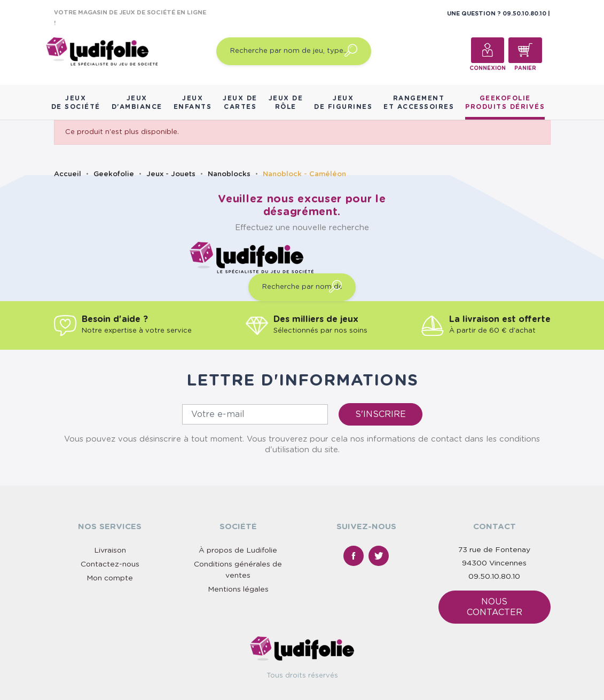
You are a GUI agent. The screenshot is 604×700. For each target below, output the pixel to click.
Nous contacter (495, 607)
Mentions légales (238, 589)
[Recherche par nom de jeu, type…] (294, 51)
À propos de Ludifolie (238, 550)
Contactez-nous (110, 564)
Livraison (110, 550)
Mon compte (110, 578)
